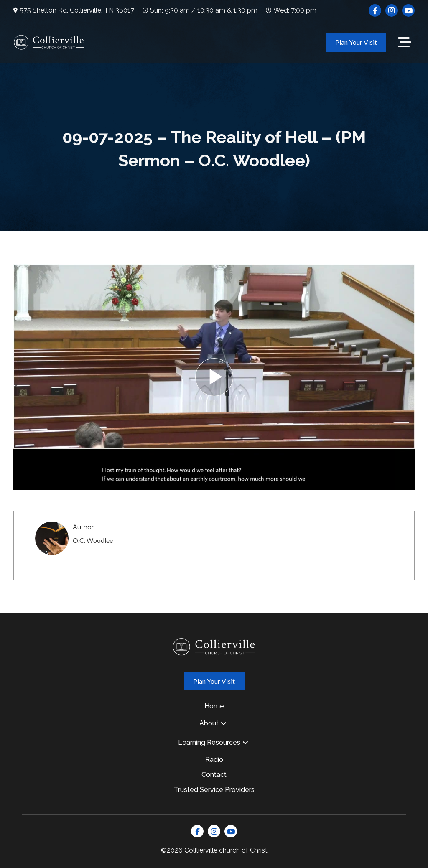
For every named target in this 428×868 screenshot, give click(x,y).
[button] (405, 42)
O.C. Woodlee (93, 540)
